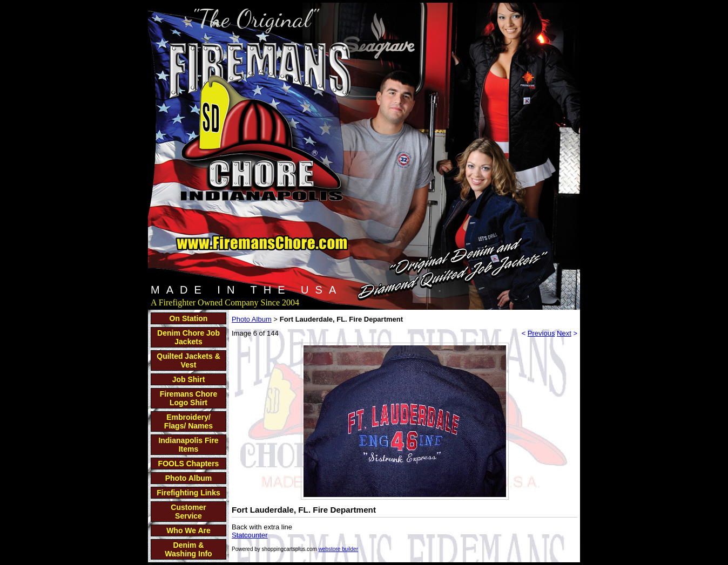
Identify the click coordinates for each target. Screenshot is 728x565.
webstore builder (338, 549)
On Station (189, 318)
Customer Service (188, 512)
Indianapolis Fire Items (188, 445)
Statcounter (250, 535)
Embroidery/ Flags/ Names (188, 421)
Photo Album (189, 478)
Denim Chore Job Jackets (188, 337)
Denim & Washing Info (188, 549)
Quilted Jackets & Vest (188, 360)
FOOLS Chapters (189, 464)
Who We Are (188, 530)
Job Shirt (189, 379)
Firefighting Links (188, 493)
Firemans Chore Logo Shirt (189, 398)
